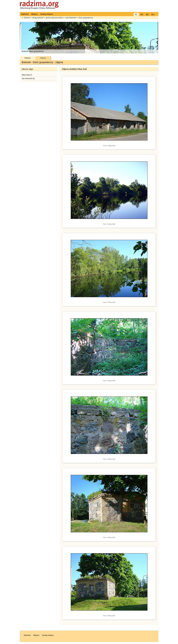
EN (142, 14)
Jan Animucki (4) (28, 78)
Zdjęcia (43, 58)
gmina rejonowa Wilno (54, 18)
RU (153, 14)
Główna (27, 18)
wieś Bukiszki (71, 18)
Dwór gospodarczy (86, 18)
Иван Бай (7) (27, 75)
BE (147, 14)
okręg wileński (38, 18)
